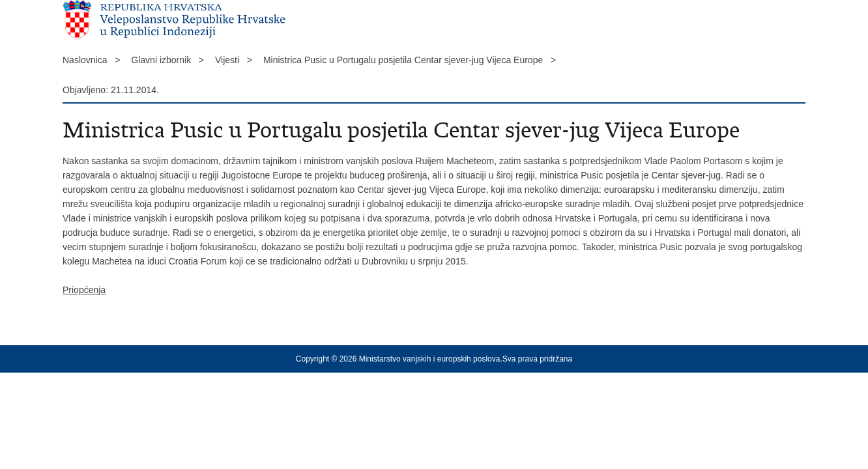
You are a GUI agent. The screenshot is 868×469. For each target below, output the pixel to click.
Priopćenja (84, 290)
